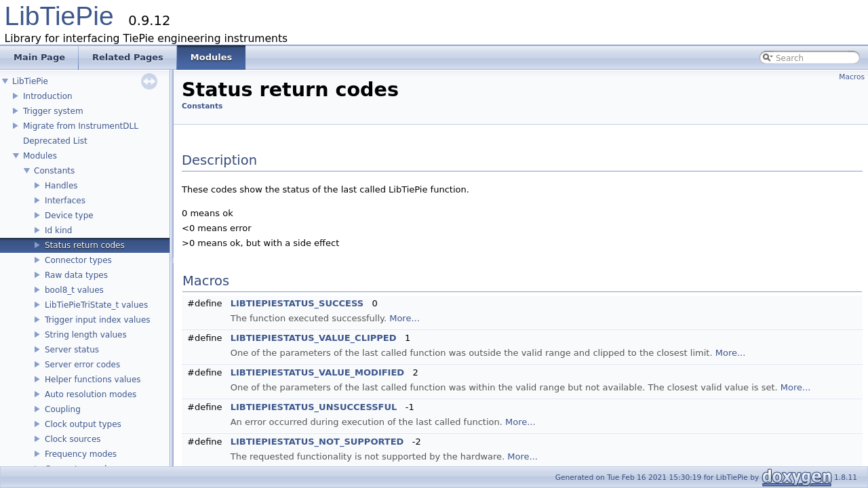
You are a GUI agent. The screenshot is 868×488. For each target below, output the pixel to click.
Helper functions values (93, 380)
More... (405, 318)
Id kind (58, 230)
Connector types (78, 260)
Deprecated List (55, 141)
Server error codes (82, 365)
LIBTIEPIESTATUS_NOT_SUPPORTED (317, 442)
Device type (69, 216)
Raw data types (76, 275)
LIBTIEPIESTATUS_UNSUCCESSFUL (314, 407)
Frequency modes (81, 454)
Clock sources (73, 439)
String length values (86, 335)
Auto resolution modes (91, 394)
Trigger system (53, 111)
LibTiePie (59, 16)
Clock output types (83, 424)
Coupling (63, 409)
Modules (40, 156)
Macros (852, 77)
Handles (61, 186)
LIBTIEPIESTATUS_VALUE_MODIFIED (317, 372)
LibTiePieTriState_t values (96, 305)
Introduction (48, 96)
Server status (72, 350)
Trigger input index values (98, 320)
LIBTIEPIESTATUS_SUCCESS (297, 303)
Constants (54, 171)
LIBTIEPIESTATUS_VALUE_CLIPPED (314, 338)
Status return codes (85, 245)
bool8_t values (74, 290)
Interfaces (65, 201)
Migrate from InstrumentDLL (81, 126)
